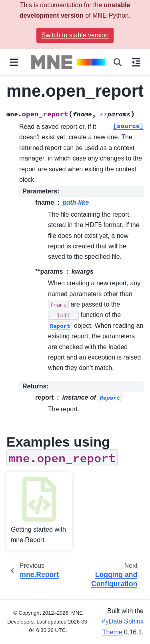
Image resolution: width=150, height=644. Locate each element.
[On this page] (136, 62)
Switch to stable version (75, 35)
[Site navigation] (14, 62)
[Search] (118, 62)
